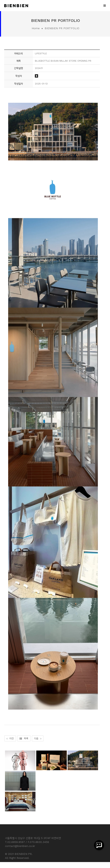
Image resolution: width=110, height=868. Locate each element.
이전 (10, 738)
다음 (38, 738)
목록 (24, 738)
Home (36, 28)
